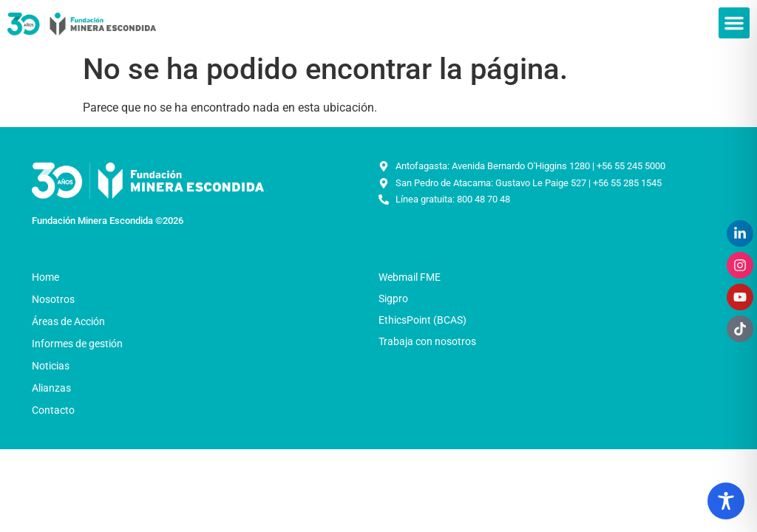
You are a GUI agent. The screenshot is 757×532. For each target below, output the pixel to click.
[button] (734, 23)
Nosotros (57, 299)
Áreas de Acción (72, 321)
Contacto (53, 410)
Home (45, 277)
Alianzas (51, 388)
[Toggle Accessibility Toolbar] (726, 501)
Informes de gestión (77, 344)
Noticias (54, 366)
